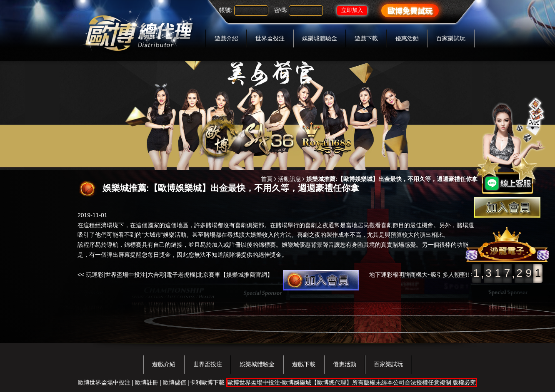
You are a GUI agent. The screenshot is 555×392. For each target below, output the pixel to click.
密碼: (281, 10)
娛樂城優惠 (296, 245)
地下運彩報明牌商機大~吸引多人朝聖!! (419, 275)
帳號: (226, 10)
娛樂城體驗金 (320, 38)
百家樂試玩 (451, 38)
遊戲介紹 (226, 38)
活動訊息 (290, 179)
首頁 (267, 179)
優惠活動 (407, 38)
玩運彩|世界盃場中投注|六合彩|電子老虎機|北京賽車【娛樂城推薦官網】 (179, 275)
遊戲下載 (366, 38)
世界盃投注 (270, 38)
